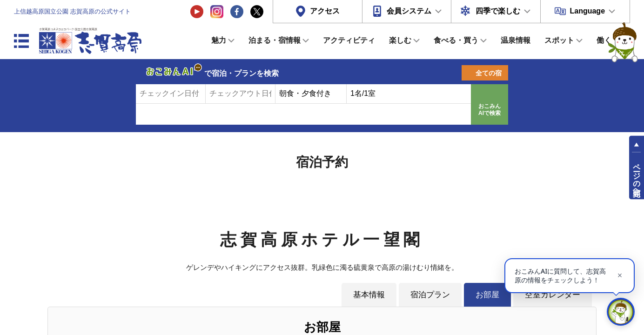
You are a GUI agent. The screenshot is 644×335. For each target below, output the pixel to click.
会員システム (409, 11)
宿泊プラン (430, 295)
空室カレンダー (553, 295)
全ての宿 (489, 73)
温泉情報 (516, 40)
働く (604, 40)
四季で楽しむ (498, 11)
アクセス (325, 11)
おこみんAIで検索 (490, 110)
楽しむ (400, 40)
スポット (559, 40)
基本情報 (369, 295)
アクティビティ (349, 40)
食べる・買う (456, 40)
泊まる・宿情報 (275, 40)
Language (587, 11)
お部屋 (487, 295)
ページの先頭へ (637, 176)
